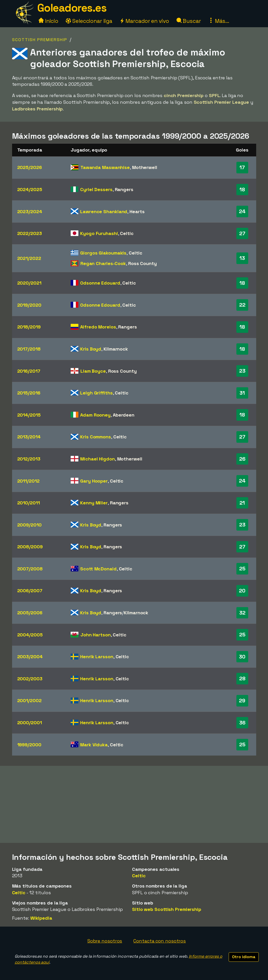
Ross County (142, 263)
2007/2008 (30, 569)
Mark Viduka (94, 745)
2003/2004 (30, 657)
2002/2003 (30, 679)
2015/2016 (29, 393)
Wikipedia (41, 918)
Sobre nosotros (105, 941)
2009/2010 (29, 525)
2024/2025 (30, 189)
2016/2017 (29, 371)
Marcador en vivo (144, 21)
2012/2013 (29, 459)
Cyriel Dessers (96, 189)
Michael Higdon (98, 459)
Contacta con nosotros (160, 941)
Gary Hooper (94, 481)
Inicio (48, 21)
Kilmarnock (116, 349)
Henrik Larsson (97, 657)
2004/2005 (30, 635)
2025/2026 (30, 167)
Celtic (127, 233)
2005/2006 (30, 613)
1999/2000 (29, 745)
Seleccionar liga (89, 21)
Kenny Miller (94, 503)
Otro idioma (244, 957)
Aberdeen (124, 415)
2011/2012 (28, 481)
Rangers (124, 189)
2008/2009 (30, 547)
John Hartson (96, 635)
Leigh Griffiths (96, 393)
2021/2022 (29, 258)
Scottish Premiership (40, 40)
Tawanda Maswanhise (105, 167)
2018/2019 (29, 327)
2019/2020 (29, 305)
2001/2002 (29, 700)
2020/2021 (29, 283)
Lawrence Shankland (104, 211)
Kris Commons (96, 437)
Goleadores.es (72, 8)
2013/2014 (29, 437)
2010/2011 (29, 503)
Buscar (189, 21)
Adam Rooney (95, 415)
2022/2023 (30, 233)
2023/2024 (30, 211)
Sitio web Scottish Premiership (167, 909)
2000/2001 (30, 723)
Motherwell (145, 167)
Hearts (137, 211)
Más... (219, 21)
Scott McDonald (98, 569)
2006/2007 (30, 591)
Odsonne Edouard (100, 283)
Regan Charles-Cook (103, 263)
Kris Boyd (91, 349)
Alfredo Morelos (98, 327)
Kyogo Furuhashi (99, 233)
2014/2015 (29, 415)
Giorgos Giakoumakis (103, 253)
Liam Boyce (93, 371)
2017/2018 (29, 349)
